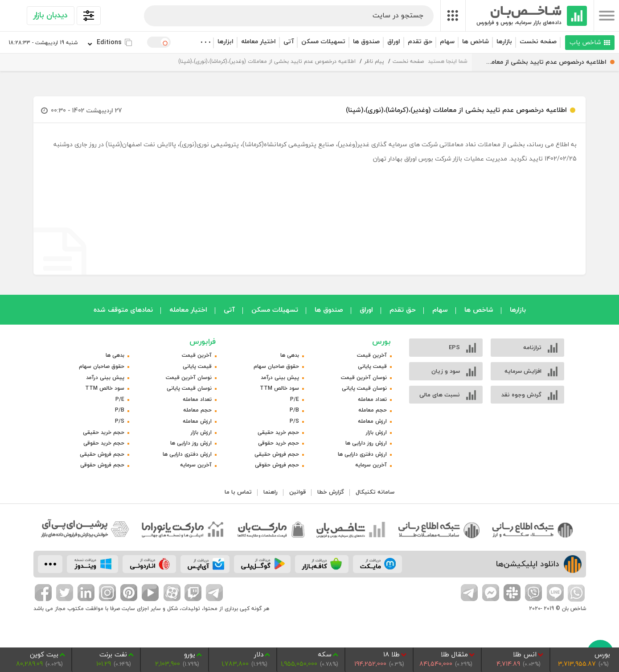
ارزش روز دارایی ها (366, 443)
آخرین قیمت (372, 355)
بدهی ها (290, 355)
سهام (447, 41)
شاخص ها (476, 41)
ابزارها (225, 41)
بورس (381, 341)
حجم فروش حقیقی (277, 454)
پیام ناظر (374, 61)
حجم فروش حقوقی (277, 465)
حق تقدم (420, 41)
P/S (294, 421)
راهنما (271, 492)
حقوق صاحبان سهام (276, 366)
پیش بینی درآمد (280, 377)
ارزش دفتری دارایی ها (362, 454)
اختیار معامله (258, 41)
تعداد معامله (372, 399)
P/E (295, 399)
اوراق (394, 41)
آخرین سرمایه (371, 465)
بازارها (504, 41)
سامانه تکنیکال (375, 492)
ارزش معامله (372, 421)
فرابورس (203, 341)
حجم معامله (373, 410)
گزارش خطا (331, 492)
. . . (205, 40)
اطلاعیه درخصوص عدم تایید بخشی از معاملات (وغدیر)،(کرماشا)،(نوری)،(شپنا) (267, 61)
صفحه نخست (538, 41)
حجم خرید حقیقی (278, 432)
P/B (294, 410)
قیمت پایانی (372, 366)
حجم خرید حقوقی (279, 443)
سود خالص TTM (279, 388)
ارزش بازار (376, 432)
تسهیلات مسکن (323, 41)
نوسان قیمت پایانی (364, 388)
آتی (289, 41)
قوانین (297, 492)
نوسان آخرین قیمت (364, 377)
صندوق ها (366, 41)
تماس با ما (238, 492)
